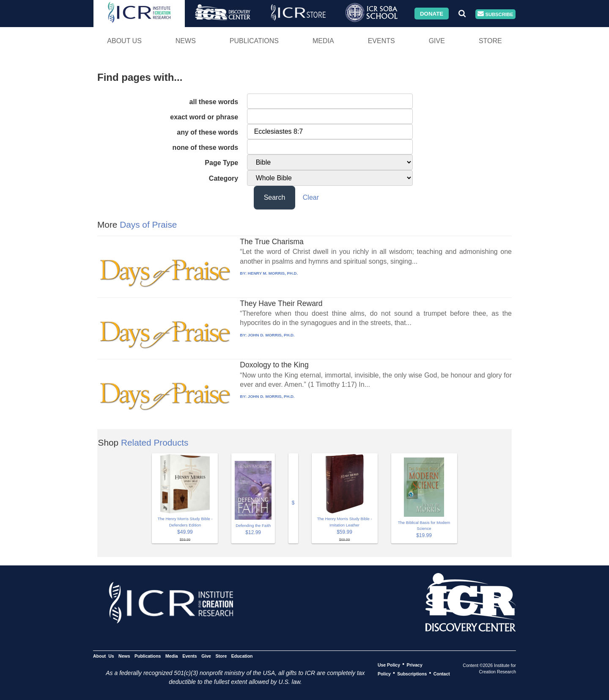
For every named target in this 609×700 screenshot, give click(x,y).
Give (437, 41)
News (186, 41)
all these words (214, 102)
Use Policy (389, 664)
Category (224, 178)
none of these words (206, 147)
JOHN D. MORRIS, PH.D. (271, 335)
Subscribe (495, 14)
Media (323, 41)
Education (242, 656)
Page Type (221, 163)
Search (275, 197)
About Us (124, 41)
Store (490, 41)
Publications (254, 41)
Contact (442, 673)
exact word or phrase (204, 117)
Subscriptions (412, 673)
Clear (311, 197)
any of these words (207, 132)
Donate (432, 13)
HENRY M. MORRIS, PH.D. (273, 273)
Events (381, 41)
